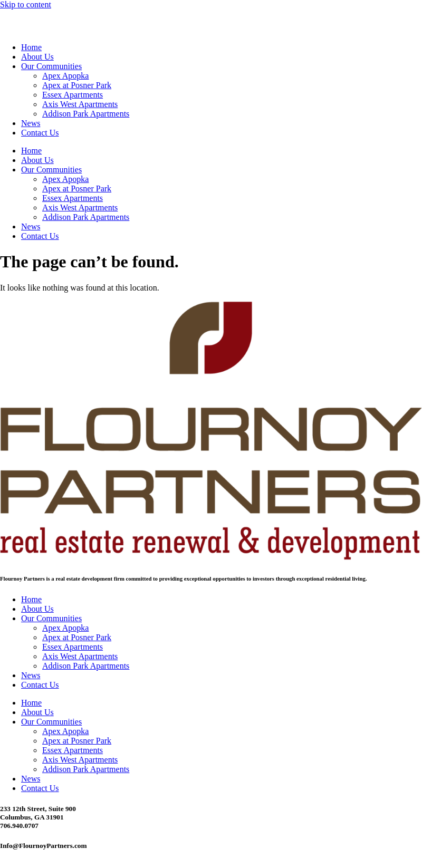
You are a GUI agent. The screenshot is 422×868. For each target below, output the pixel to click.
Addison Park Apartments (86, 114)
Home (31, 47)
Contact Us (40, 133)
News (31, 123)
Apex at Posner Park (77, 85)
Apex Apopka (65, 76)
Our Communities (51, 66)
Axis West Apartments (80, 104)
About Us (37, 57)
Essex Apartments (73, 95)
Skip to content (26, 4)
